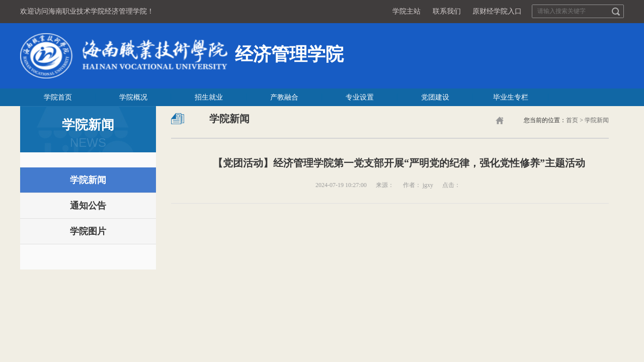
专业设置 (360, 97)
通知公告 (88, 206)
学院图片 (88, 231)
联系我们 (447, 11)
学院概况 (133, 97)
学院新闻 (88, 180)
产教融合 (284, 97)
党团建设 (435, 97)
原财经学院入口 (497, 11)
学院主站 (407, 11)
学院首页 (58, 97)
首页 (572, 120)
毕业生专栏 (511, 97)
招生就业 (209, 97)
